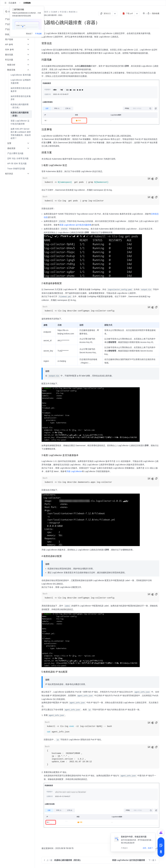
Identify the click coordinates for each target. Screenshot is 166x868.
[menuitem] (18, 75)
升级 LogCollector (74, 471)
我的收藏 (156, 13)
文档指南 (27, 3)
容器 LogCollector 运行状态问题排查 (75, 225)
